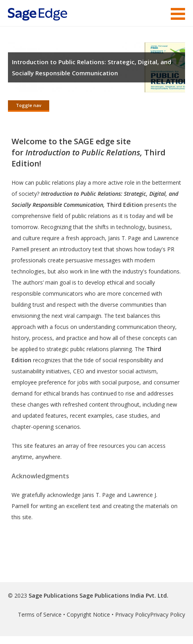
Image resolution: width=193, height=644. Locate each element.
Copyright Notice (88, 614)
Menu (178, 14)
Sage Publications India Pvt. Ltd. (123, 595)
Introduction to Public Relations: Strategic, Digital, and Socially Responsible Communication (92, 67)
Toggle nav (29, 105)
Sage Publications (53, 595)
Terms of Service (40, 614)
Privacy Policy (133, 614)
